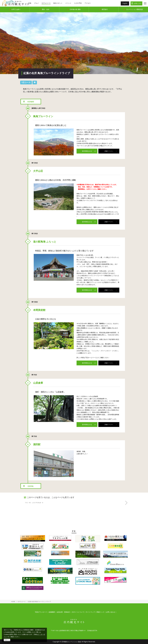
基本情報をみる (89, 151)
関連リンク (100, 612)
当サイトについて (78, 612)
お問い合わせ (111, 612)
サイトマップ (90, 612)
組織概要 (52, 612)
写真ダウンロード (41, 612)
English (125, 3)
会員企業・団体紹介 (63, 612)
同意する (7, 640)
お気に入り (138, 3)
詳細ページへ (112, 151)
